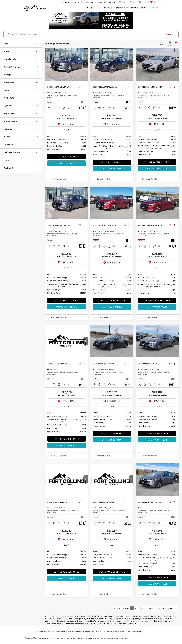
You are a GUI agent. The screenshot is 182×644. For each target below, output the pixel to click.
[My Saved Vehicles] (153, 2)
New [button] (92, 8)
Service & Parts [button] (122, 8)
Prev (126, 608)
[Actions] (84, 87)
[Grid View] (169, 44)
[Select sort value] (162, 44)
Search (169, 34)
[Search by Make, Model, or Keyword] (88, 34)
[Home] (87, 8)
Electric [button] (154, 8)
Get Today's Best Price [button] (67, 157)
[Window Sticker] (84, 108)
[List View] (176, 44)
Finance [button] (135, 8)
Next (152, 608)
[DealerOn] (31, 638)
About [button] (144, 8)
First (118, 608)
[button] (86, 64)
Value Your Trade (67, 163)
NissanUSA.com (124, 638)
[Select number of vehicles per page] (172, 608)
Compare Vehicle (59, 179)
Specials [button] (108, 8)
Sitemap (116, 638)
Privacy (110, 638)
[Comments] (80, 108)
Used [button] (99, 8)
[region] (67, 143)
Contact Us (103, 638)
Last (161, 608)
